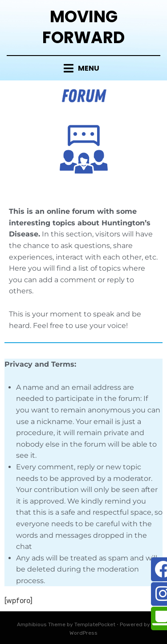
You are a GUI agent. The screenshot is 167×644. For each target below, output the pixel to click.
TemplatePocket (95, 624)
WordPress (83, 633)
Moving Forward (83, 27)
